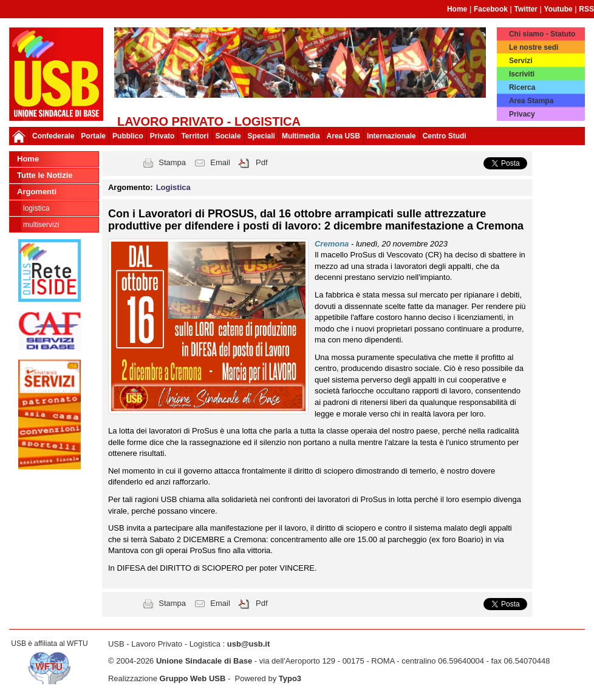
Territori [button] (195, 136)
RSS (586, 9)
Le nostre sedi (534, 47)
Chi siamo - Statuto (542, 34)
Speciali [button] (261, 136)
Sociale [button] (228, 136)
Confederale (53, 136)
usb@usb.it (248, 644)
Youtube (558, 9)
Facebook (491, 9)
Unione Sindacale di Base (204, 661)
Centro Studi (445, 136)
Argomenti (37, 192)
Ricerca (522, 87)
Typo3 (290, 678)
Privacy (522, 114)
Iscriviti (522, 74)
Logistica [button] (173, 187)
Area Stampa (531, 101)
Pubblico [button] (128, 136)
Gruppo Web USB (193, 678)
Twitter (526, 9)
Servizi (521, 61)
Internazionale (391, 136)
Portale (93, 136)
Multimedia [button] (301, 136)
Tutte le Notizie (45, 175)
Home (457, 9)
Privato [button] (162, 136)
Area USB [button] (343, 136)
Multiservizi (41, 225)
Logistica (36, 208)
